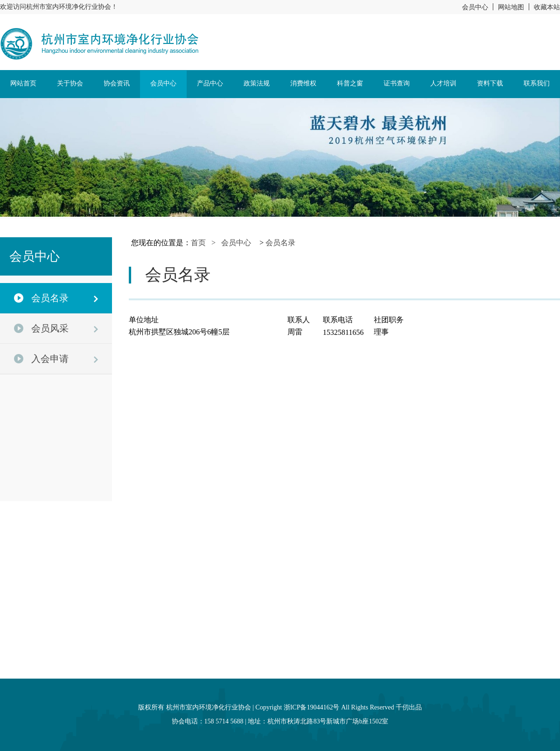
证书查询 (397, 83)
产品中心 (210, 83)
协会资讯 (117, 83)
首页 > (206, 243)
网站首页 (23, 83)
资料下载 (490, 83)
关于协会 (70, 83)
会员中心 (475, 7)
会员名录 (280, 243)
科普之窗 (350, 83)
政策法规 (257, 83)
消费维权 (303, 83)
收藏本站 (547, 7)
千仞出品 (409, 707)
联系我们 (537, 83)
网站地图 (511, 7)
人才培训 (443, 83)
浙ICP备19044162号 (312, 707)
